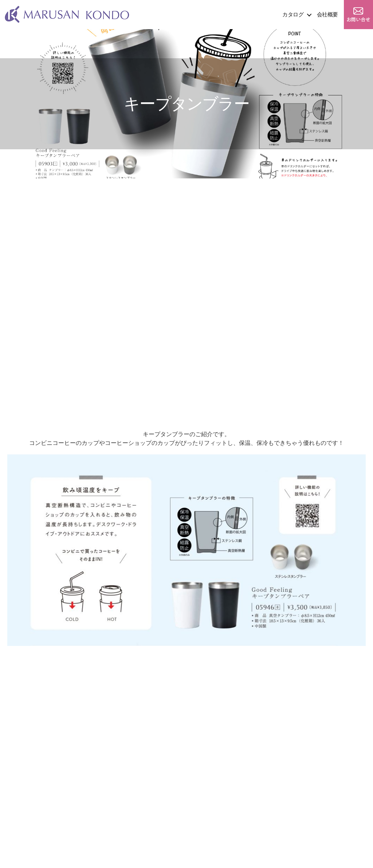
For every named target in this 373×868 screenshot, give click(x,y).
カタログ (293, 14)
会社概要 (327, 14)
